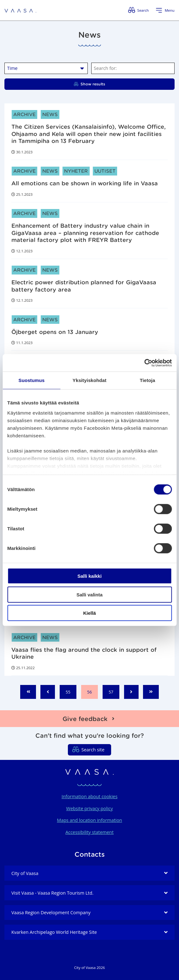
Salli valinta (89, 594)
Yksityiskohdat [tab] (89, 380)
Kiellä (89, 613)
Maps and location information (89, 820)
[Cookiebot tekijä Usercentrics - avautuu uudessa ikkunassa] (144, 363)
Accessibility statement (89, 832)
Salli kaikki (89, 576)
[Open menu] (165, 10)
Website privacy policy (90, 808)
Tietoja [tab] (148, 380)
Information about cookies (89, 796)
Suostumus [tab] (32, 380)
